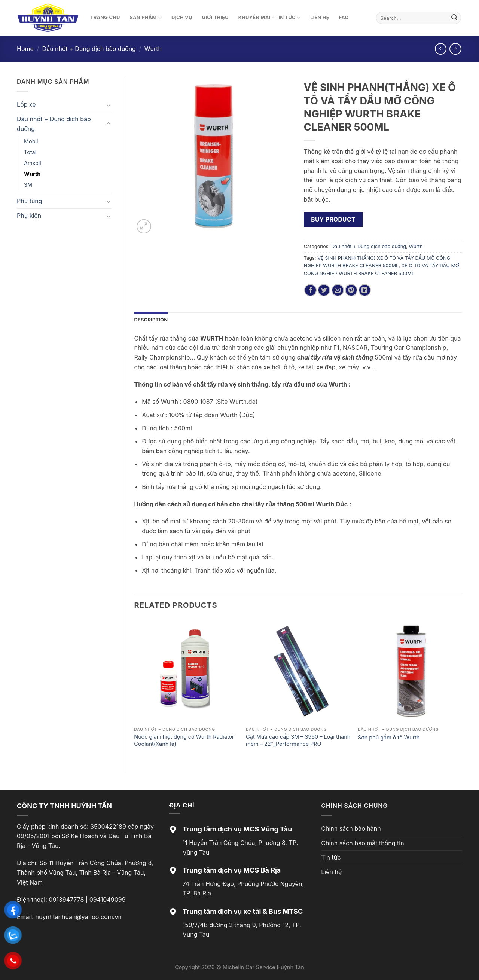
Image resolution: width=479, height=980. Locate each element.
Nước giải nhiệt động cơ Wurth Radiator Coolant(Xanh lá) (184, 740)
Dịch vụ (182, 17)
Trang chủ (105, 17)
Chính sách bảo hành (351, 828)
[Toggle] (109, 105)
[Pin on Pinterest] (351, 290)
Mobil (31, 141)
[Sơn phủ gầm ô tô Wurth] (410, 671)
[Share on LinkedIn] (365, 290)
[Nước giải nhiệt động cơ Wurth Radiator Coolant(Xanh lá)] (186, 671)
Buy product (333, 219)
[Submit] (454, 18)
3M (28, 185)
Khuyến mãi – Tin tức (269, 18)
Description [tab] (151, 320)
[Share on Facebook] (310, 290)
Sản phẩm (146, 18)
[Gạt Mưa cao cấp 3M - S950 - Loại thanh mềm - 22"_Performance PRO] (298, 671)
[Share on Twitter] (324, 290)
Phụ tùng (30, 201)
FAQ (344, 17)
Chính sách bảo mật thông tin (362, 843)
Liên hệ (320, 17)
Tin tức (331, 857)
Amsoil (33, 163)
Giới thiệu (215, 17)
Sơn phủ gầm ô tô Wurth (389, 737)
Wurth (153, 49)
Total (30, 152)
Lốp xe (26, 104)
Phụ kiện (29, 216)
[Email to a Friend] (338, 290)
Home (25, 49)
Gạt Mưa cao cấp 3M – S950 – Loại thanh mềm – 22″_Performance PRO (298, 740)
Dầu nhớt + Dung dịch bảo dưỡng (89, 49)
